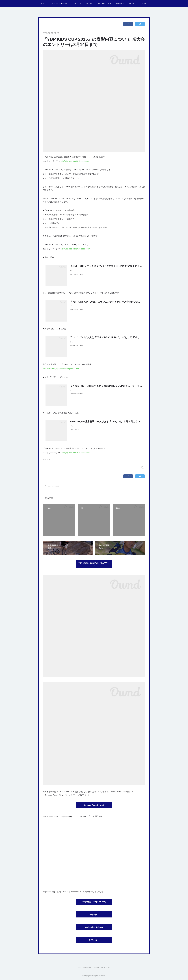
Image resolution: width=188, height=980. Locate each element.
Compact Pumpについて (94, 805)
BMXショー (94, 940)
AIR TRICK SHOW (104, 3)
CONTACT (143, 3)
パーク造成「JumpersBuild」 (94, 902)
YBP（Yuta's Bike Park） (59, 3)
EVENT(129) (47, 460)
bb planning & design (94, 927)
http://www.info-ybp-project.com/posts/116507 (62, 369)
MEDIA (132, 3)
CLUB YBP (120, 3)
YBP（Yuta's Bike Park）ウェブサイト (94, 564)
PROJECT (77, 3)
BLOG (43, 3)
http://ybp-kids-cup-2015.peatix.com (75, 161)
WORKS (89, 3)
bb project (94, 914)
